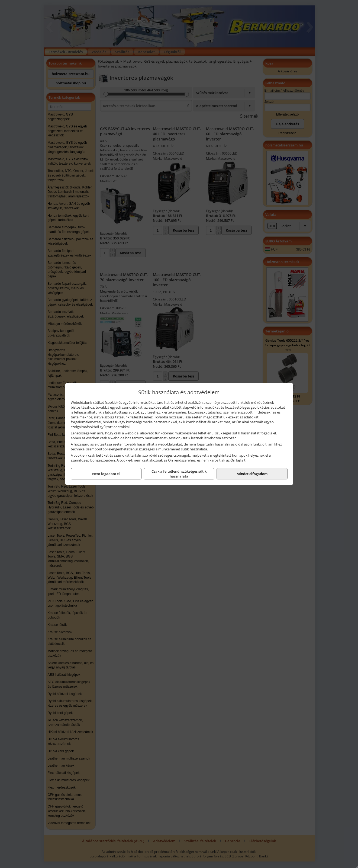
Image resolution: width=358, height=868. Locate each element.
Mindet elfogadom (252, 474)
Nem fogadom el (106, 474)
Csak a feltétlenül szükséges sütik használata (179, 474)
